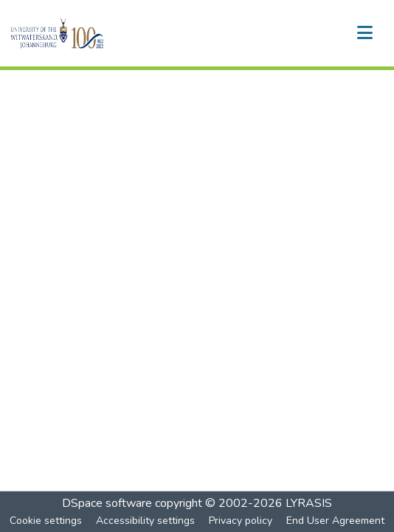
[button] (82, 33)
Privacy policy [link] (241, 521)
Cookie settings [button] (46, 521)
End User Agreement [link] (335, 521)
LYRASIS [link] (309, 503)
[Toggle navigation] (364, 33)
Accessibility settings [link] (145, 521)
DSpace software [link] (107, 503)
